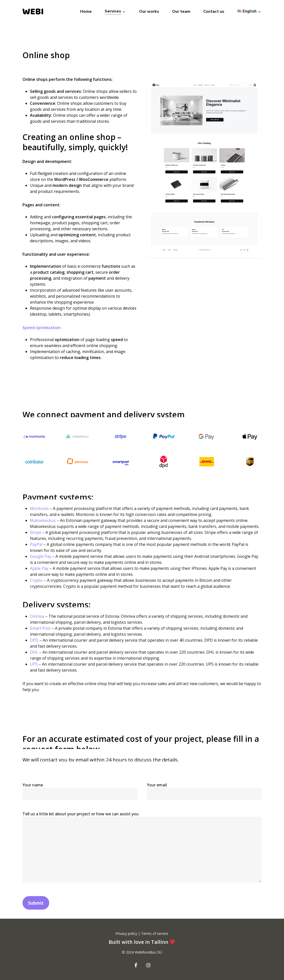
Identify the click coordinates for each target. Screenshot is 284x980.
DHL (34, 662)
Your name (80, 801)
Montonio (39, 519)
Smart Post (40, 638)
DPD (34, 650)
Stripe (36, 543)
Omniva (37, 626)
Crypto (36, 591)
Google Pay (41, 567)
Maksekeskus (43, 531)
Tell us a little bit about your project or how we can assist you (142, 858)
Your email (204, 801)
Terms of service (154, 933)
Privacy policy (127, 933)
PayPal (36, 555)
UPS (34, 674)
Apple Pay (39, 579)
